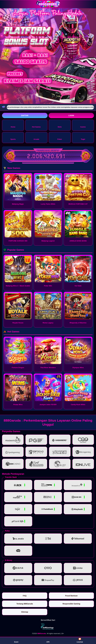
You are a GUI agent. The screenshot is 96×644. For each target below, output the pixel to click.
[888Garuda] (48, 4)
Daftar (25, 115)
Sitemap (25, 612)
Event (16, 640)
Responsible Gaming (71, 604)
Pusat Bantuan (71, 596)
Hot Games (36, 125)
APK (48, 640)
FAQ (25, 596)
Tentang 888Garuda (25, 604)
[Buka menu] (4, 4)
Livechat (80, 640)
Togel (83, 137)
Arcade (36, 137)
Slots (60, 125)
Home (13, 125)
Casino (83, 125)
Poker (60, 137)
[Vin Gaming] (48, 626)
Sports (13, 137)
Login (71, 115)
